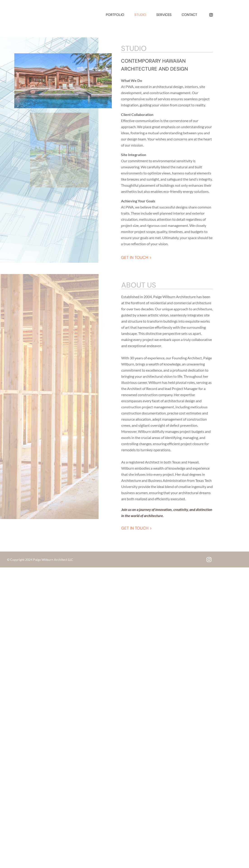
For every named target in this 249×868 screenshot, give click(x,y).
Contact (189, 15)
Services (164, 15)
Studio (140, 15)
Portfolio (115, 15)
